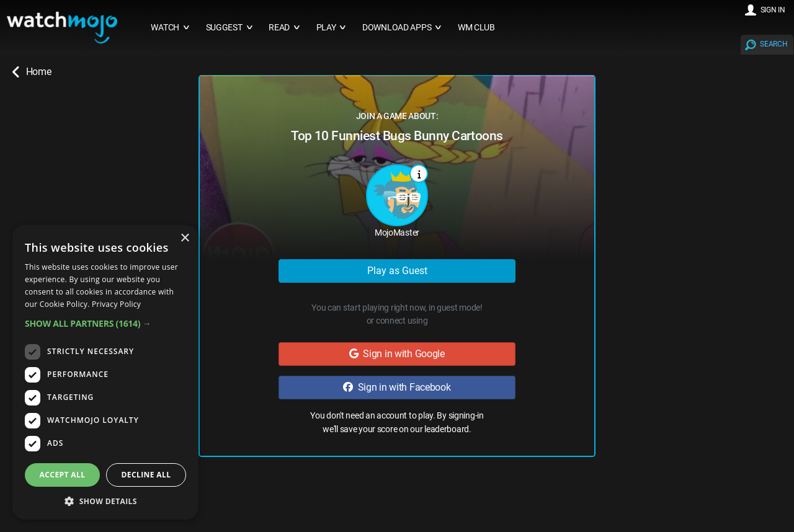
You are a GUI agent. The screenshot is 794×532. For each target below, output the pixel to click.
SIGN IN (773, 10)
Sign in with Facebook (397, 387)
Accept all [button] (63, 475)
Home (32, 72)
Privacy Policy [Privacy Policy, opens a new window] (116, 304)
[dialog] (105, 372)
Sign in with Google (397, 354)
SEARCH (774, 44)
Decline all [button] (146, 475)
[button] (105, 323)
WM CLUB (476, 28)
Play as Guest (397, 271)
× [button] (185, 238)
